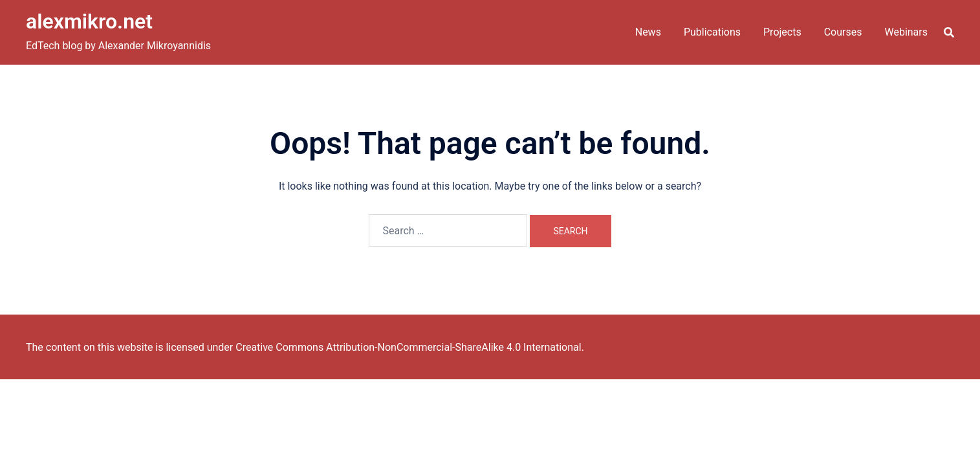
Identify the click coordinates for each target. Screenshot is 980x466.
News (648, 32)
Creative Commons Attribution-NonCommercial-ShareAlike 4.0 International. (410, 347)
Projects (782, 32)
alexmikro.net (89, 21)
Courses (843, 32)
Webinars (906, 32)
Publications (712, 32)
